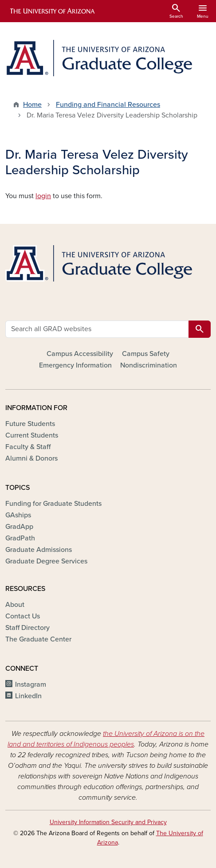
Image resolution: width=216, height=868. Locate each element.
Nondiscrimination (149, 365)
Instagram (31, 684)
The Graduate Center (38, 639)
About (15, 605)
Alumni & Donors (31, 458)
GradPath (20, 538)
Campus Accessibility (80, 354)
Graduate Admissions (39, 550)
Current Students (32, 435)
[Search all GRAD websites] (97, 329)
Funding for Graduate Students (53, 504)
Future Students (30, 424)
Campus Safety (146, 354)
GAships (18, 515)
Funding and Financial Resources (108, 105)
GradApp (19, 527)
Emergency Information (75, 365)
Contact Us (23, 616)
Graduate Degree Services (46, 561)
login (43, 196)
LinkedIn (28, 696)
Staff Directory (27, 628)
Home (32, 105)
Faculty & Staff (28, 447)
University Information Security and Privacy (108, 822)
